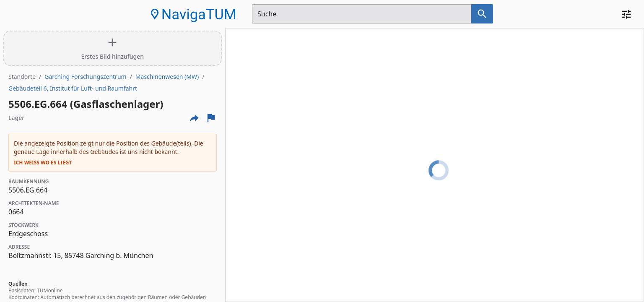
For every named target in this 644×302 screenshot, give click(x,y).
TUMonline (50, 290)
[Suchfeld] (362, 14)
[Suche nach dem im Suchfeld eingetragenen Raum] (482, 14)
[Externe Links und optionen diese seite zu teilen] (194, 118)
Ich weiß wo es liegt (43, 163)
